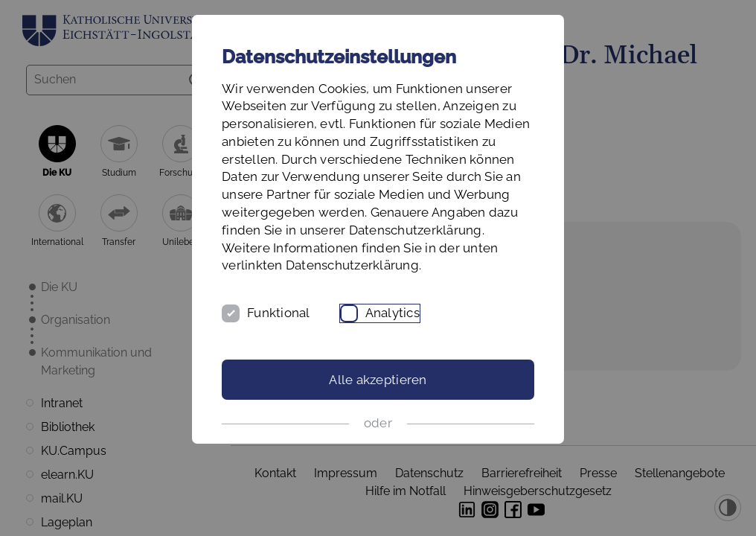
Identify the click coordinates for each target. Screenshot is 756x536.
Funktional (279, 313)
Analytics (393, 313)
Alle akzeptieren (378, 380)
